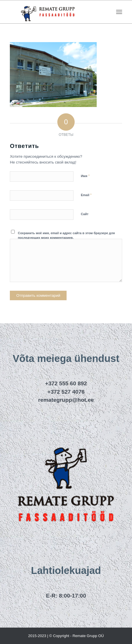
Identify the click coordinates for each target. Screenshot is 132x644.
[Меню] (119, 12)
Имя (85, 176)
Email (86, 195)
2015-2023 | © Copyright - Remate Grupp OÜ (66, 636)
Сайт (85, 214)
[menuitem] (119, 12)
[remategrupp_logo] (55, 12)
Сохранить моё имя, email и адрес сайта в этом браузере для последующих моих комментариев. (66, 235)
